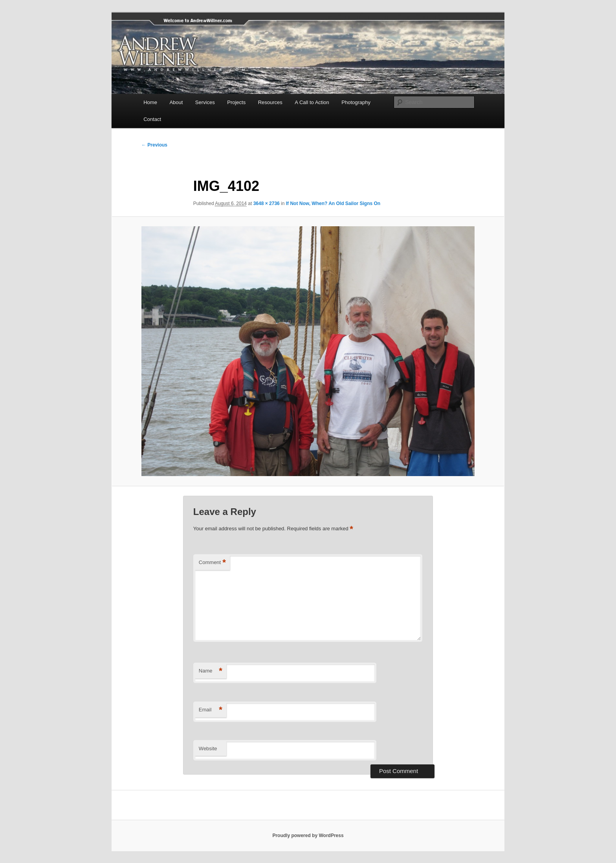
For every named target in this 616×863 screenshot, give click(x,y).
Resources (270, 102)
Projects (236, 102)
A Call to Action (312, 102)
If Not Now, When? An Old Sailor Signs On (333, 203)
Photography (356, 102)
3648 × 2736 (267, 203)
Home (150, 102)
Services (205, 102)
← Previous (154, 145)
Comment (212, 563)
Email (211, 710)
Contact (152, 119)
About (176, 102)
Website (208, 748)
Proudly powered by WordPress (308, 836)
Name (211, 671)
